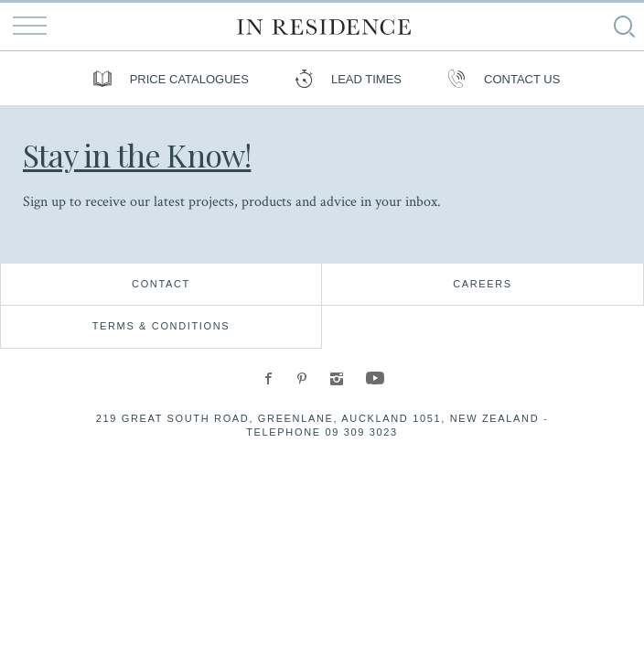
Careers (483, 284)
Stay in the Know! (137, 155)
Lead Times (343, 79)
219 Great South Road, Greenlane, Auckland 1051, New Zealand (318, 418)
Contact (161, 284)
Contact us (499, 79)
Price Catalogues (166, 79)
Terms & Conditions (161, 326)
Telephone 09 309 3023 (322, 432)
